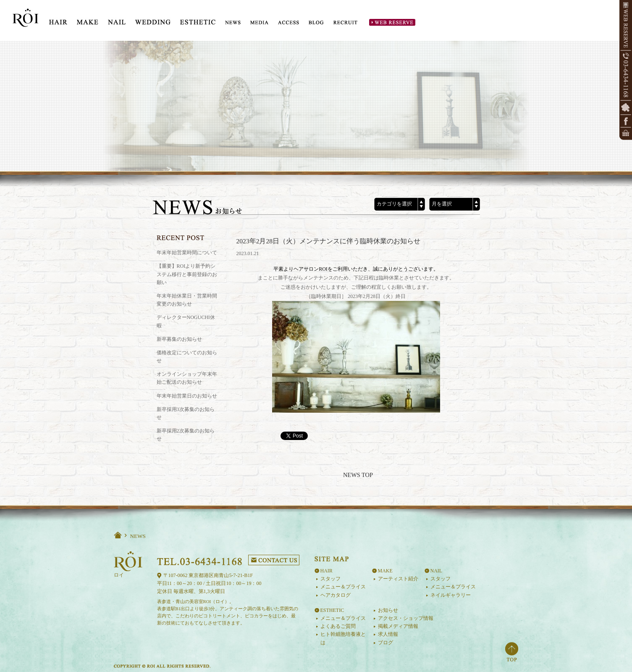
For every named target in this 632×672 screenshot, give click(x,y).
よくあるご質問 (338, 626)
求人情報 (388, 634)
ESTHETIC (332, 610)
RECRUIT (346, 22)
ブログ (385, 643)
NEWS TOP (358, 475)
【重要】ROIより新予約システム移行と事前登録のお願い (187, 274)
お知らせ (388, 610)
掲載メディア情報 (398, 626)
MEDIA (259, 22)
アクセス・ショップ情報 (406, 618)
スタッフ (330, 579)
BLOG (316, 22)
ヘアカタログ (336, 595)
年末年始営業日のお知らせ (187, 396)
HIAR (58, 19)
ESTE (198, 19)
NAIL (117, 19)
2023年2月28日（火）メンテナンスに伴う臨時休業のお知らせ (329, 241)
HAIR (326, 571)
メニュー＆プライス (343, 587)
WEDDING (153, 19)
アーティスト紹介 (398, 579)
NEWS (233, 22)
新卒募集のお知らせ (179, 339)
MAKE (88, 19)
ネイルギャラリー (451, 595)
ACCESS (288, 22)
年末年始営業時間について (187, 253)
